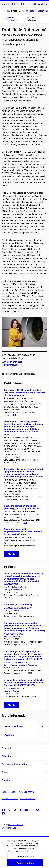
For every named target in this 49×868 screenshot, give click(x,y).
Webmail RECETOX (27, 792)
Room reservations (28, 799)
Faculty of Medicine (12, 636)
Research (7, 748)
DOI (14, 415)
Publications (42, 11)
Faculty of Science (11, 691)
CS (34, 4)
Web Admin (7, 828)
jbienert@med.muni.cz (12, 365)
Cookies (16, 828)
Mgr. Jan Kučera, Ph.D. (15, 587)
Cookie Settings (20, 854)
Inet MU (13, 792)
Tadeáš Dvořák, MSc (14, 688)
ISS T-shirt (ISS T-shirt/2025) (18, 605)
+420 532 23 (9, 362)
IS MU (5, 792)
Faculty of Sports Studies (14, 590)
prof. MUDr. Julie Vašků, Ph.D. (18, 608)
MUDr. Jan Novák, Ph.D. (16, 634)
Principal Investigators (13, 11)
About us (6, 780)
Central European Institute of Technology (21, 665)
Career (5, 772)
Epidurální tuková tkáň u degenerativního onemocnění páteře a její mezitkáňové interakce (23, 532)
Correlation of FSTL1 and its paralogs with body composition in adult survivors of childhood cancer (24, 393)
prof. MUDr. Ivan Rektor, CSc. (18, 662)
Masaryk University (16, 825)
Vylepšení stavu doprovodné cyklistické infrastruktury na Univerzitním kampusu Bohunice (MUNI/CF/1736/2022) (24, 683)
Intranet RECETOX (10, 799)
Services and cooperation (15, 764)
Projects (30, 11)
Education (7, 756)
